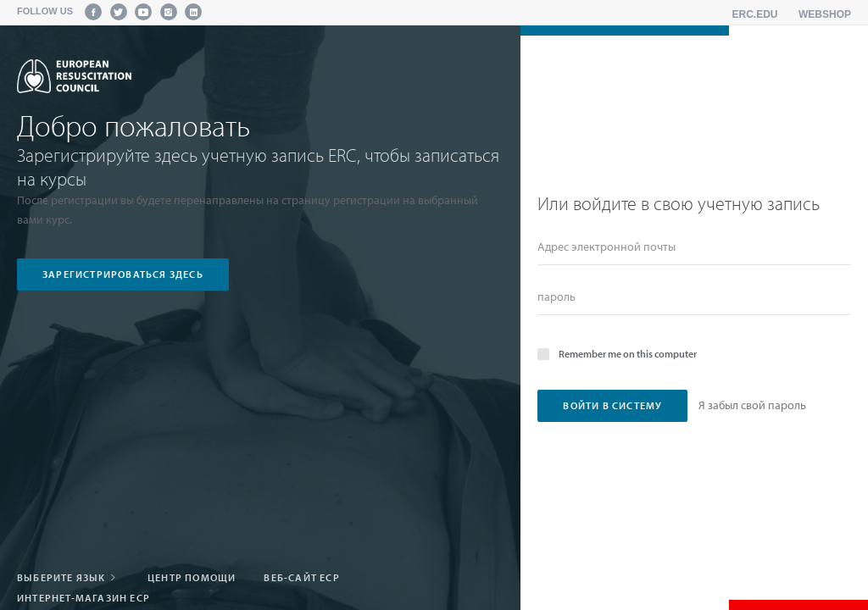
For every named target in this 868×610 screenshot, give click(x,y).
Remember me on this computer (617, 353)
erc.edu (755, 14)
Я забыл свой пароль (752, 405)
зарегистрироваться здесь (123, 274)
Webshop (825, 14)
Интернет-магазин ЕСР (83, 598)
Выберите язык (68, 577)
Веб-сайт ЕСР (301, 577)
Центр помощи (192, 577)
